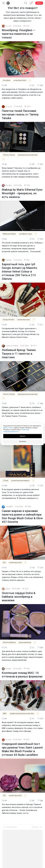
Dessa (8, 589)
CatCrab (8, 260)
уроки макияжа (25, 642)
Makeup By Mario (9, 234)
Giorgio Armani (9, 320)
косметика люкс (20, 80)
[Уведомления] (31, 3)
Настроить (23, 441)
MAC (5, 713)
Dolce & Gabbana (9, 642)
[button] (26, 3)
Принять (23, 436)
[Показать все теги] (30, 80)
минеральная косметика (28, 155)
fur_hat (8, 26)
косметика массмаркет (20, 481)
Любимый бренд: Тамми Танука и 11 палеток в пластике (19, 354)
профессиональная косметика (22, 713)
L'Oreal (6, 481)
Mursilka (8, 185)
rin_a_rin (9, 107)
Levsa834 (9, 507)
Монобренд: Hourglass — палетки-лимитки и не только (19, 34)
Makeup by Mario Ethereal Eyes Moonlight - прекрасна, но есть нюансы (22, 193)
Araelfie (8, 669)
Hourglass (7, 80)
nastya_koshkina (12, 346)
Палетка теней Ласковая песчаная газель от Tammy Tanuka (20, 114)
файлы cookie (8, 428)
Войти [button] (39, 3)
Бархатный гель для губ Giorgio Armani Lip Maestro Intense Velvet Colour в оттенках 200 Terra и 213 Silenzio (19, 272)
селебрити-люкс (26, 234)
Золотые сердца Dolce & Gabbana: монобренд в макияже (19, 597)
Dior (4, 562)
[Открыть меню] (3, 3)
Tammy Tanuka (9, 155)
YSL (4, 795)
